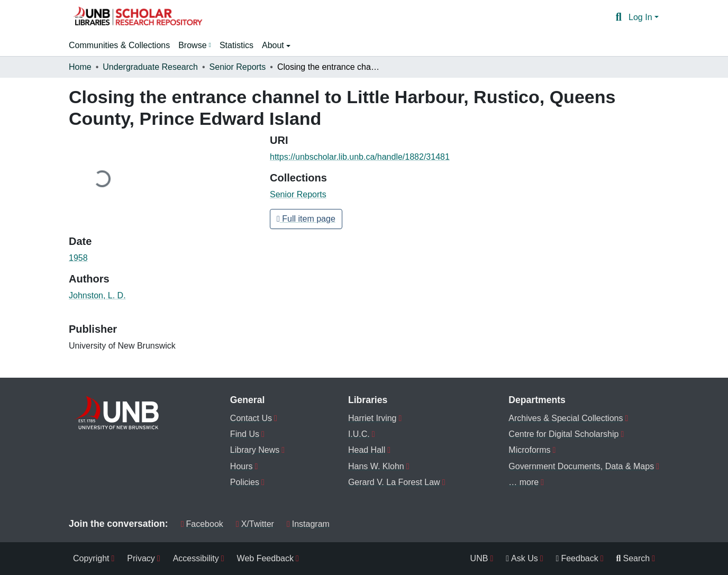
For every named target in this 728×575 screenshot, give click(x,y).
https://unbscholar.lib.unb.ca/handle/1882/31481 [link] (360, 157)
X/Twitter (255, 524)
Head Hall (367, 450)
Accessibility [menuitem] (196, 558)
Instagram (308, 524)
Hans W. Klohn (376, 466)
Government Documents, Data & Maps (581, 466)
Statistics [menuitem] (236, 45)
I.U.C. (359, 434)
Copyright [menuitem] (91, 558)
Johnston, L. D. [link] (97, 295)
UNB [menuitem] (479, 558)
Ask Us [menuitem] (522, 558)
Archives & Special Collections (566, 418)
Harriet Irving (372, 418)
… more (524, 482)
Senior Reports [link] (238, 67)
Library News (255, 450)
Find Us (245, 434)
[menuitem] (195, 45)
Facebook (202, 524)
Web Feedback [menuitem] (265, 558)
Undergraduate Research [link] (150, 67)
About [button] (274, 45)
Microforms (529, 450)
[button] (138, 17)
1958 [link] (78, 258)
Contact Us (251, 418)
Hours (242, 466)
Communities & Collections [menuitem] (119, 45)
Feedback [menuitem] (577, 558)
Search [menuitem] (633, 558)
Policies (245, 482)
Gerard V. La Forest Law (394, 482)
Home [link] (80, 67)
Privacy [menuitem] (141, 558)
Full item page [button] (306, 219)
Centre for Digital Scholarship (563, 434)
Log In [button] (641, 17)
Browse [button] (192, 45)
